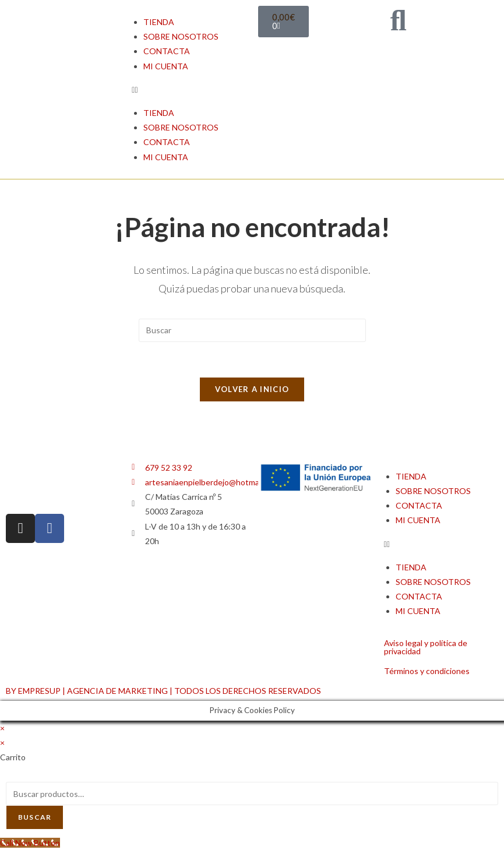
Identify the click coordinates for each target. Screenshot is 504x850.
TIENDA (159, 22)
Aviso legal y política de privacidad (426, 647)
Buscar (35, 817)
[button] (189, 89)
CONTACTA (167, 51)
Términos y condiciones (427, 671)
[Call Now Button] (30, 843)
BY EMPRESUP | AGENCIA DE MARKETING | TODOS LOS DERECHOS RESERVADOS (163, 691)
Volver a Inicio (252, 389)
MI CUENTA (166, 66)
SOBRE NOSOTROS (181, 36)
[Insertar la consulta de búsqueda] (252, 330)
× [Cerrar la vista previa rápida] (2, 728)
